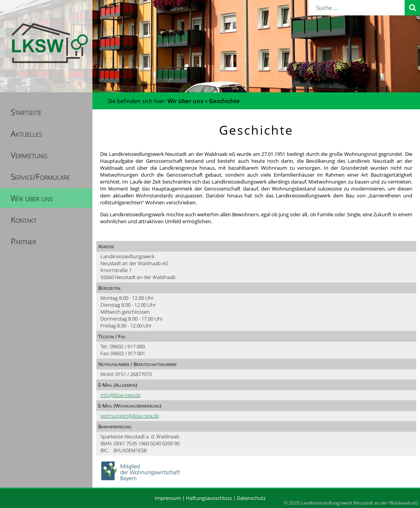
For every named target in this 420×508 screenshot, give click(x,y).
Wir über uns (185, 101)
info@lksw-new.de (120, 395)
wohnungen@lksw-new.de (130, 416)
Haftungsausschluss (209, 498)
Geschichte (224, 101)
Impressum (168, 498)
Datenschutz (251, 498)
